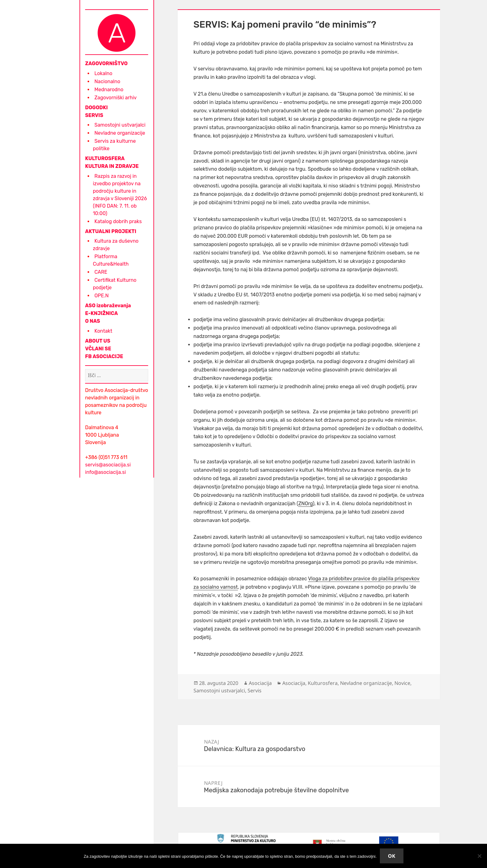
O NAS (93, 321)
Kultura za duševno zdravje (116, 245)
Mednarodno (109, 90)
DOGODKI (96, 108)
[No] (479, 856)
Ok (392, 856)
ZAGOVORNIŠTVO (106, 63)
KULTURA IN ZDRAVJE (112, 166)
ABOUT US (98, 341)
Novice (402, 683)
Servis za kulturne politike (114, 145)
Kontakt (103, 331)
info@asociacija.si (105, 472)
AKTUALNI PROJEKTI (111, 231)
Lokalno (103, 73)
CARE (101, 272)
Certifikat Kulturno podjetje (115, 284)
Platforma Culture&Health (111, 260)
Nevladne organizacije (120, 133)
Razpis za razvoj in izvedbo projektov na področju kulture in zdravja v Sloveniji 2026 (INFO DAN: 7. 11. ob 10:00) (120, 195)
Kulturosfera (323, 683)
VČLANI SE (98, 349)
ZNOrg (305, 504)
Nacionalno (107, 81)
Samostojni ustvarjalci (120, 125)
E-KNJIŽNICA (101, 313)
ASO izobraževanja (108, 306)
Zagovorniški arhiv (116, 98)
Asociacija (260, 683)
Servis (255, 690)
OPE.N (102, 296)
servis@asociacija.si (108, 465)
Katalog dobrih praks (118, 221)
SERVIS (94, 115)
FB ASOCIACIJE (104, 356)
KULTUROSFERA (105, 158)
